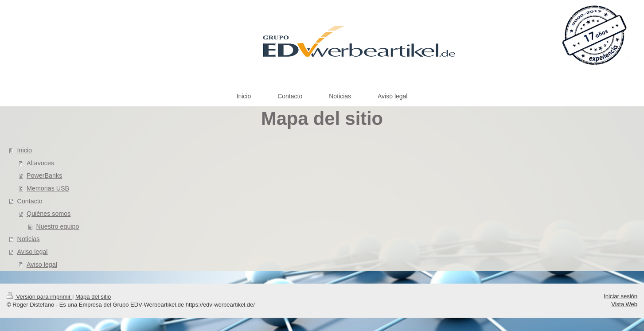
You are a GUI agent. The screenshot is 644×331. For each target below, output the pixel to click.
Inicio (25, 150)
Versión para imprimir (39, 297)
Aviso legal (33, 252)
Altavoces (40, 163)
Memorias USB (48, 188)
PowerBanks (44, 175)
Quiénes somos (49, 214)
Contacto (30, 201)
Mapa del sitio (93, 297)
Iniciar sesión (621, 296)
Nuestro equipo (57, 226)
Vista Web (624, 304)
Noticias (29, 239)
